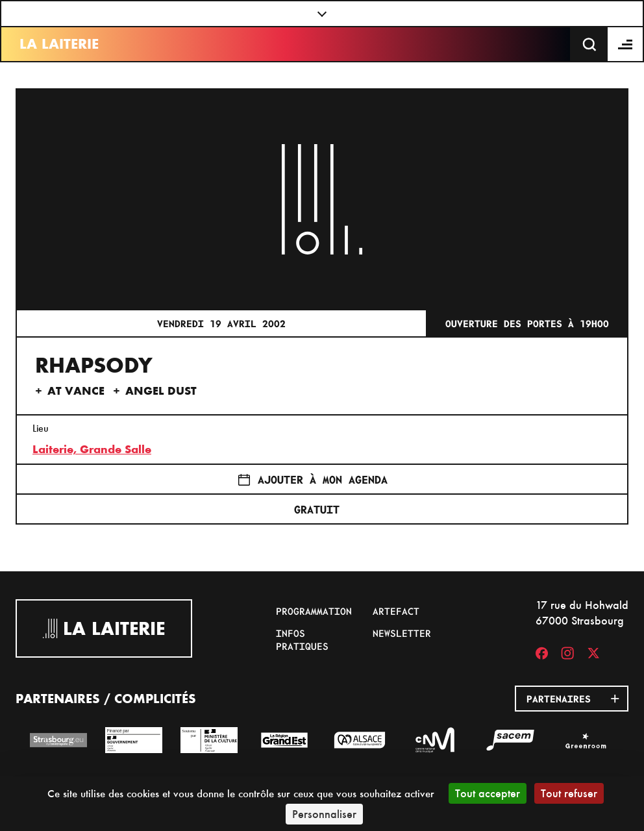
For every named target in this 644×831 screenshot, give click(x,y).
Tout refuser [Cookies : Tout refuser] (569, 793)
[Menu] (626, 44)
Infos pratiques (302, 639)
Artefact (396, 611)
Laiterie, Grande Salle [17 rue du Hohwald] (92, 449)
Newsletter (402, 633)
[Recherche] (589, 44)
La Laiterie (59, 44)
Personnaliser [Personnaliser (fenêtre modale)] (324, 814)
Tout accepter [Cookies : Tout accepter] (488, 793)
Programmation (314, 611)
